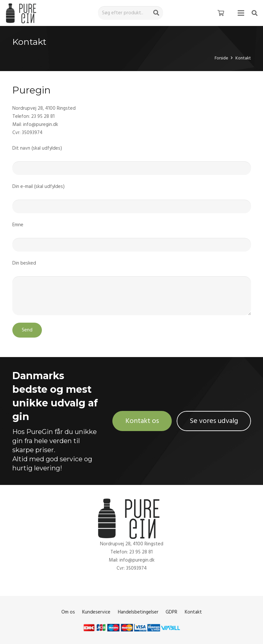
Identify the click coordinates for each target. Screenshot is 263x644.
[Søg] (156, 13)
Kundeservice (96, 612)
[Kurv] (221, 13)
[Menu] (241, 13)
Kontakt (193, 612)
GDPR (171, 612)
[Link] (22, 13)
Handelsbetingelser (138, 612)
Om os (68, 612)
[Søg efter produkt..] (131, 13)
